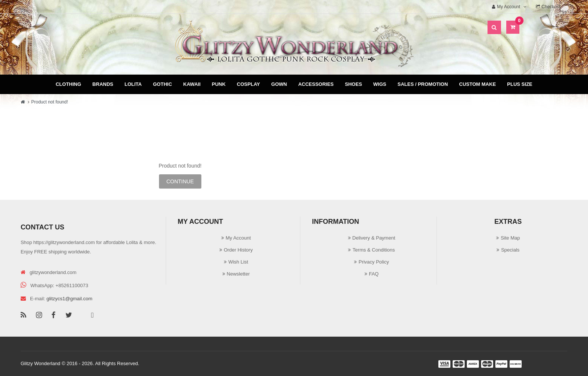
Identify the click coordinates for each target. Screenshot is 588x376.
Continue (180, 181)
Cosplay (249, 84)
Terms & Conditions (374, 250)
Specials (510, 250)
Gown (279, 84)
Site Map (510, 238)
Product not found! (49, 102)
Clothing (68, 84)
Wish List (238, 262)
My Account (238, 238)
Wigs (380, 84)
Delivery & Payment (374, 238)
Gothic (163, 84)
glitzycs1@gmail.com (69, 299)
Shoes (354, 84)
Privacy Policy (374, 262)
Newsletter (238, 274)
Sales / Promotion (423, 84)
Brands (103, 84)
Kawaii (192, 84)
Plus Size (520, 84)
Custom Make (477, 84)
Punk (219, 84)
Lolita (133, 84)
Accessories (316, 84)
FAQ (374, 274)
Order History (238, 250)
